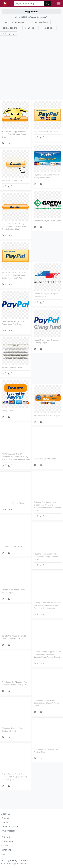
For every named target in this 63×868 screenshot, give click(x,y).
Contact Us (7, 818)
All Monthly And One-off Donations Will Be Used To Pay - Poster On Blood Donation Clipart (16, 457)
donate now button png (13, 22)
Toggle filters (31, 12)
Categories (7, 837)
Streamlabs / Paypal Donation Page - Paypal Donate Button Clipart (14, 134)
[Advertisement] (31, 67)
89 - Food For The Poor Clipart (47, 415)
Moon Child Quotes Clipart (45, 459)
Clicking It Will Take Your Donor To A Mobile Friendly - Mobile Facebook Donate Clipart (47, 605)
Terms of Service (10, 827)
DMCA (5, 822)
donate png (30, 28)
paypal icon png (10, 28)
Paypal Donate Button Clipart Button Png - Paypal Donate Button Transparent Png (14, 275)
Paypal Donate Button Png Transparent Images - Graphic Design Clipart (14, 777)
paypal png (49, 28)
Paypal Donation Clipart (12, 180)
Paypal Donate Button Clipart (46, 131)
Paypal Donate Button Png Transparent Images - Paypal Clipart (46, 556)
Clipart (5, 846)
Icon (3, 854)
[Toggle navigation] (59, 4)
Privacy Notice (8, 831)
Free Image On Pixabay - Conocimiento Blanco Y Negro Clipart (47, 703)
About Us (6, 814)
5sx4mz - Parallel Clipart (12, 367)
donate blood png (40, 22)
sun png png (9, 34)
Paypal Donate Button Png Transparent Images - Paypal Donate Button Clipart (14, 226)
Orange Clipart (8, 411)
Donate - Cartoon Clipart (12, 546)
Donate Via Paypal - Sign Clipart (47, 221)
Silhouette (6, 850)
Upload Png (7, 841)
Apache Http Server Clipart (13, 503)
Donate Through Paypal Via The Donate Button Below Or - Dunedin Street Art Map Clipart (47, 654)
